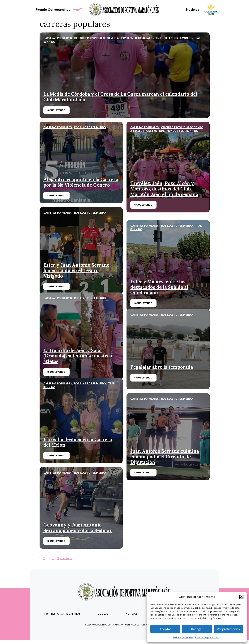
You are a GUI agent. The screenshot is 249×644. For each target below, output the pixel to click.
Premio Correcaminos (60, 10)
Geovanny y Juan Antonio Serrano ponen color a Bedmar (78, 528)
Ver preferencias (228, 629)
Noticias (193, 10)
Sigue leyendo (56, 110)
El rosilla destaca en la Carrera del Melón (78, 442)
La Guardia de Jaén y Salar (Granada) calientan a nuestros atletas (78, 356)
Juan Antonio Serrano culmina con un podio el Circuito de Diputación (165, 457)
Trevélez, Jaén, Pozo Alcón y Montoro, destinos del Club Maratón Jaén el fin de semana (164, 189)
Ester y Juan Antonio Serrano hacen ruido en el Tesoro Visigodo (76, 271)
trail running (188, 131)
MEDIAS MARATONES (144, 38)
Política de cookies (183, 637)
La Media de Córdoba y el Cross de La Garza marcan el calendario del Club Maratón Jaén (120, 97)
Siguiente (65, 558)
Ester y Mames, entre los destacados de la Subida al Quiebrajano (159, 287)
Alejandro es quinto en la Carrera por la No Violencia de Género (81, 182)
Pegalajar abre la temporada (162, 367)
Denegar (197, 629)
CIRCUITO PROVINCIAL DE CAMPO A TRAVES (102, 38)
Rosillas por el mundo (176, 38)
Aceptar (165, 629)
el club (103, 614)
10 (54, 558)
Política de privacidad (207, 637)
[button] (241, 597)
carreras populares (58, 38)
